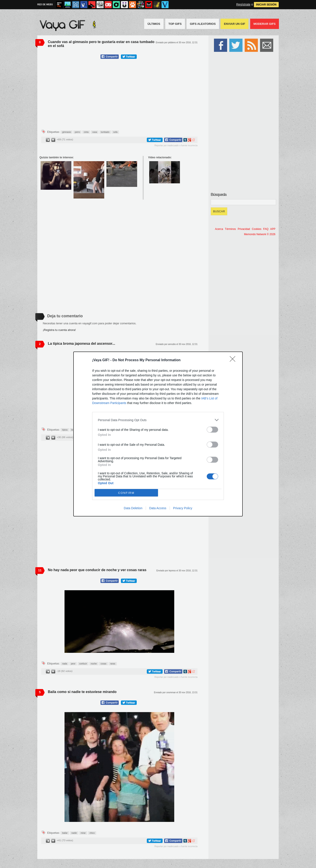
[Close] (234, 360)
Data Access (158, 508)
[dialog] (158, 434)
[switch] (212, 430)
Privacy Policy (183, 508)
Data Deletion (133, 508)
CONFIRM (126, 493)
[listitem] (158, 420)
